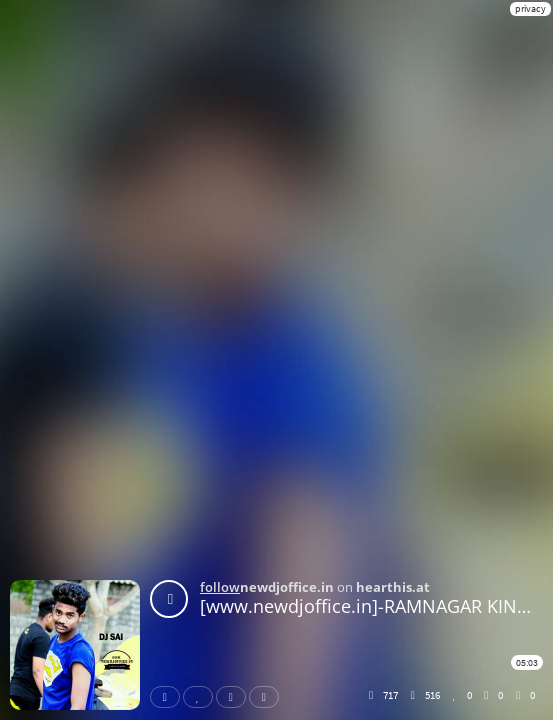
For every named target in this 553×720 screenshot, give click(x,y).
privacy (530, 8)
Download (268, 697)
